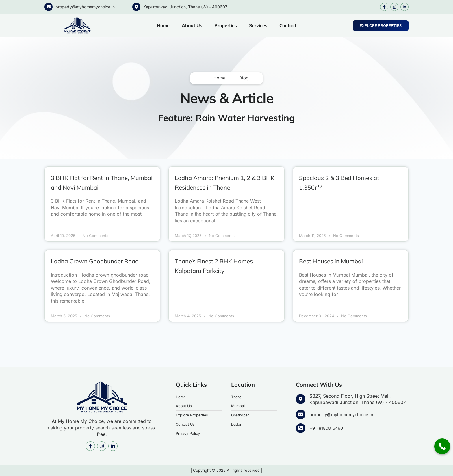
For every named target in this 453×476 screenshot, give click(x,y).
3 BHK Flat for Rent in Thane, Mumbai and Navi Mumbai (100, 183)
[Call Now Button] (442, 446)
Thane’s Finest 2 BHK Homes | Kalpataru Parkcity (225, 266)
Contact (288, 25)
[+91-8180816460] (300, 428)
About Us (192, 25)
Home (163, 25)
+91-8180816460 (328, 428)
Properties (226, 25)
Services (258, 25)
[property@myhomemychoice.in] (49, 7)
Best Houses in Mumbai (338, 261)
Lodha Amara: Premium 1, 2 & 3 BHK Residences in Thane (225, 183)
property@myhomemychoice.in (85, 7)
